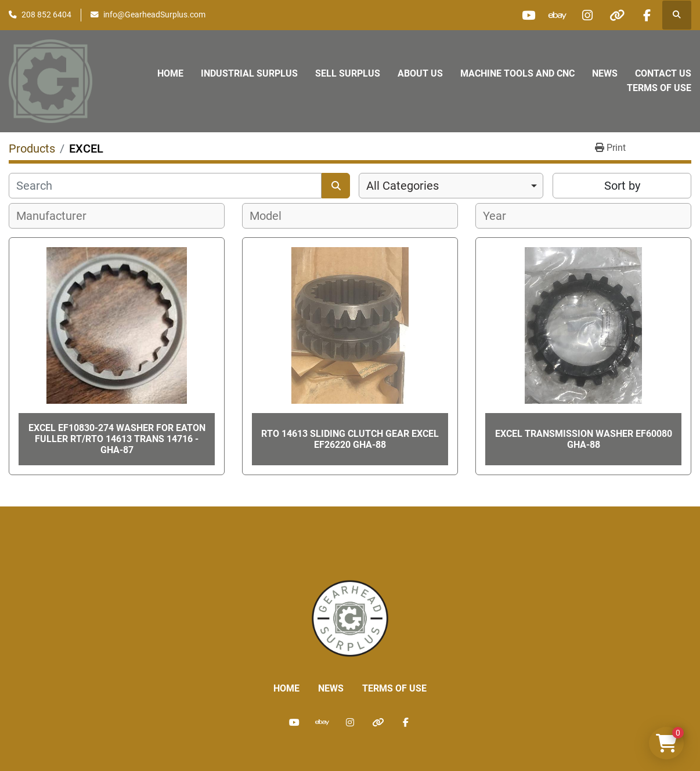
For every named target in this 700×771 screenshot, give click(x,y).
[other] (617, 15)
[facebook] (647, 15)
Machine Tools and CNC (517, 73)
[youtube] (528, 15)
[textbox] (58, 216)
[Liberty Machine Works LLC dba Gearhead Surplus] (350, 618)
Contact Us (663, 73)
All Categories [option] (403, 186)
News (605, 73)
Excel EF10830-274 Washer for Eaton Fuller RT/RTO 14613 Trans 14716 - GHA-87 (117, 439)
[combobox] (451, 186)
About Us (420, 73)
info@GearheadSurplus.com (154, 15)
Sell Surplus (348, 73)
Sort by (622, 186)
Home (170, 73)
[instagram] (587, 15)
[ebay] (558, 15)
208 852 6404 (46, 15)
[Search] (165, 186)
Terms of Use (659, 88)
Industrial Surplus (249, 73)
